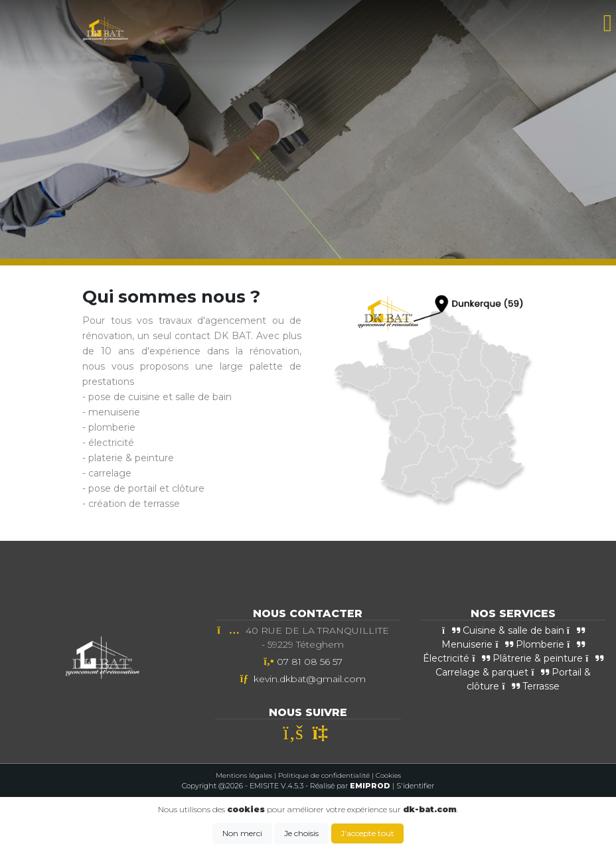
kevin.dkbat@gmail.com (310, 679)
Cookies (388, 775)
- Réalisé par (349, 786)
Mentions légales (244, 775)
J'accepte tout (367, 833)
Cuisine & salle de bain (503, 630)
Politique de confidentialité (324, 775)
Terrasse (531, 686)
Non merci (242, 833)
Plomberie (530, 644)
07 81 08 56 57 (310, 662)
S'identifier (415, 786)
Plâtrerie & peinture (527, 658)
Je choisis (301, 833)
